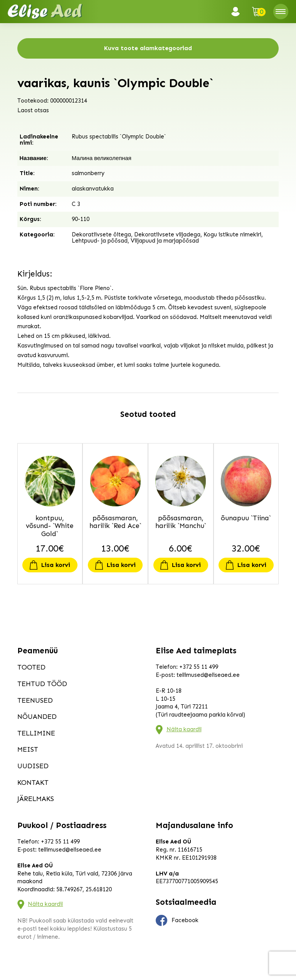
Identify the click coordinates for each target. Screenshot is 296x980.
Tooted (31, 667)
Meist (28, 749)
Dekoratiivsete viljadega (167, 234)
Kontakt (33, 783)
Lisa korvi (56, 565)
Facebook (177, 921)
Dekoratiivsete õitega (101, 234)
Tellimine (36, 733)
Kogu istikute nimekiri (232, 234)
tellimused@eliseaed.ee (208, 675)
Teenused (35, 700)
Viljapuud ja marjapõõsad (165, 241)
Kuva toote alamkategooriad (148, 48)
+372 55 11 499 (199, 667)
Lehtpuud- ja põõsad (100, 241)
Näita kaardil (184, 729)
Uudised (33, 766)
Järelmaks (36, 799)
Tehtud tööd (42, 684)
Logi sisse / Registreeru (238, 12)
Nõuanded (37, 717)
